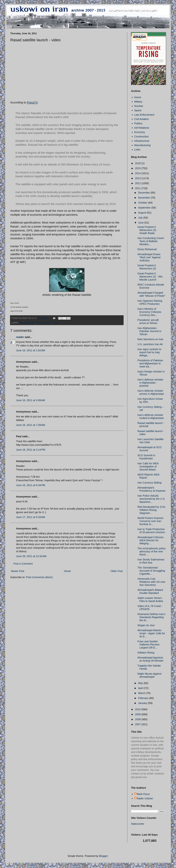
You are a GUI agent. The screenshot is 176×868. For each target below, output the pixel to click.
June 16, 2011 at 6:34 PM (31, 485)
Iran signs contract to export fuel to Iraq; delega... (149, 352)
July (141, 218)
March (142, 693)
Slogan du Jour (146, 625)
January (143, 703)
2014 (138, 173)
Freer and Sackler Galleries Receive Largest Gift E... (149, 644)
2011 (138, 188)
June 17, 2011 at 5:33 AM (31, 517)
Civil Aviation (142, 119)
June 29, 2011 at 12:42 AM (31, 556)
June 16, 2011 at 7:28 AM (31, 425)
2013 (138, 178)
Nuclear (139, 106)
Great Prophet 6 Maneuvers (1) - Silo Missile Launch (150, 277)
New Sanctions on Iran (150, 339)
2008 (138, 719)
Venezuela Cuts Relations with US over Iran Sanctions (151, 582)
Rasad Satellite (44, 323)
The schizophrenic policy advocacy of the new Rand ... (152, 551)
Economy (140, 132)
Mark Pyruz (143, 794)
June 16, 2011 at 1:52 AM (31, 350)
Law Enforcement (144, 115)
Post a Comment (23, 564)
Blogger (103, 856)
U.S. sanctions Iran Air (150, 344)
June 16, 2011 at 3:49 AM (31, 400)
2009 (138, 714)
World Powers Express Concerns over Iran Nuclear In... (150, 521)
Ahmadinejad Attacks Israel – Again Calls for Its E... (151, 633)
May (141, 683)
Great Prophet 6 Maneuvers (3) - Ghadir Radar (147, 230)
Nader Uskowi (145, 798)
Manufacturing (142, 145)
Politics (138, 123)
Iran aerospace (27, 323)
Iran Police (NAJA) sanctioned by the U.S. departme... (151, 499)
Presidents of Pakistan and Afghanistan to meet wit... (150, 363)
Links (137, 150)
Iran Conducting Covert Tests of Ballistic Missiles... (151, 241)
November (144, 198)
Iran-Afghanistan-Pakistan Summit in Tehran (149, 331)
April (141, 688)
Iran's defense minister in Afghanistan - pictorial (150, 383)
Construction (141, 136)
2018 (138, 163)
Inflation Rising (146, 653)
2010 (138, 709)
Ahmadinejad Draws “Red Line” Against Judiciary (149, 257)
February (144, 698)
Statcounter (138, 824)
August (142, 213)
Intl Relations (142, 128)
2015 (138, 168)
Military (138, 102)
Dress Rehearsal (147, 249)
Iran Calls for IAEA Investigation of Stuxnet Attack (148, 466)
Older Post (117, 571)
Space (138, 110)
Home (67, 571)
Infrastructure (142, 141)
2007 (138, 724)
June (141, 223)
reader (20, 337)
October (143, 203)
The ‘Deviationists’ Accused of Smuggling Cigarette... (151, 571)
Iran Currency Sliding (149, 483)
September (145, 208)
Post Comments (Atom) (39, 577)
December (144, 193)
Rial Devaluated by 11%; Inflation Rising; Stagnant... (152, 510)
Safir (55, 323)
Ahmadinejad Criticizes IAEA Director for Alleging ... (150, 540)
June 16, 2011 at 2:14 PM (31, 450)
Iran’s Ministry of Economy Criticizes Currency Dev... (149, 312)
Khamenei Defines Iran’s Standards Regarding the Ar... (151, 617)
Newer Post (18, 571)
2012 (138, 183)
